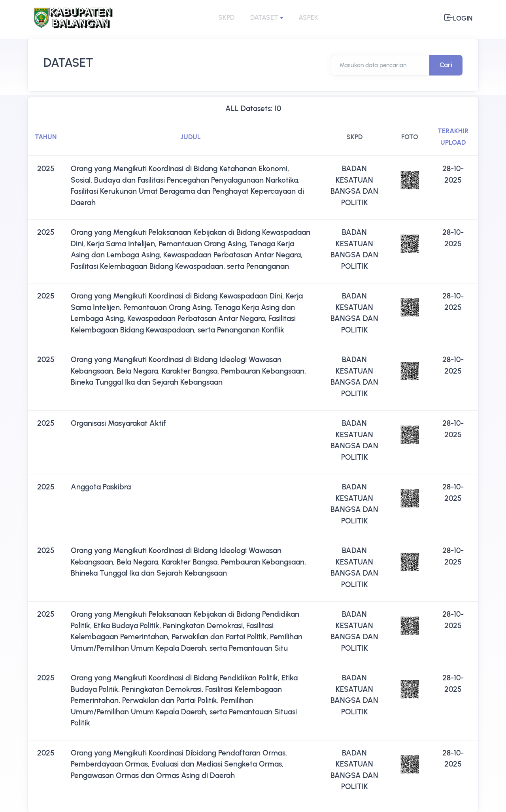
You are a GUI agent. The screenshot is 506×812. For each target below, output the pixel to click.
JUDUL (191, 137)
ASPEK (308, 17)
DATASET (264, 17)
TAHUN (46, 137)
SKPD (226, 17)
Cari (446, 65)
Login (458, 18)
